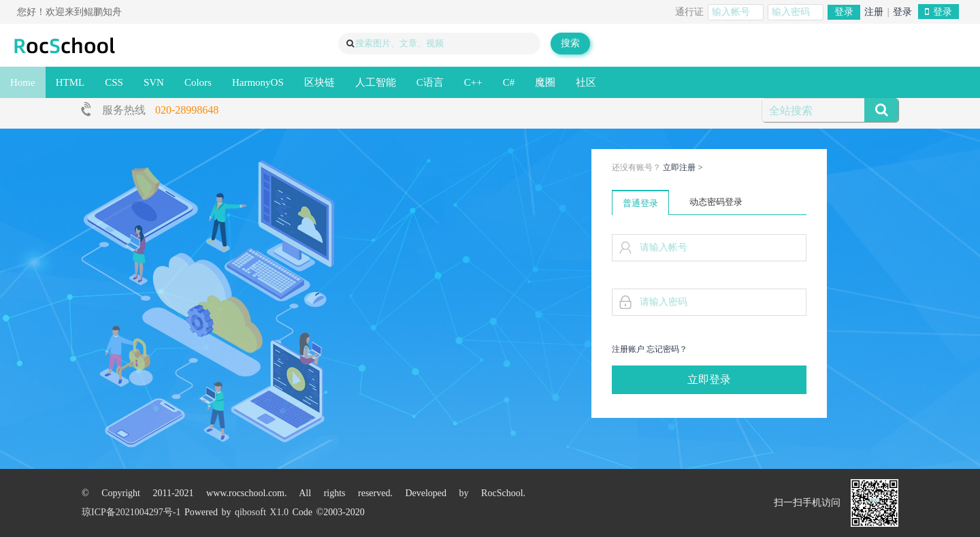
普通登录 (640, 203)
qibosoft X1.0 (262, 512)
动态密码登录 (716, 202)
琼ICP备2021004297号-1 (131, 512)
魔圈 (545, 82)
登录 (844, 12)
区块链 (320, 82)
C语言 (430, 82)
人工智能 (376, 82)
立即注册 (683, 167)
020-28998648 (187, 110)
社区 (586, 82)
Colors (198, 82)
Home (23, 82)
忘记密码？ (667, 349)
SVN (154, 82)
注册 (874, 12)
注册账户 (628, 349)
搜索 (570, 43)
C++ (473, 82)
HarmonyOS (258, 82)
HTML (70, 82)
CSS (114, 82)
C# (509, 82)
